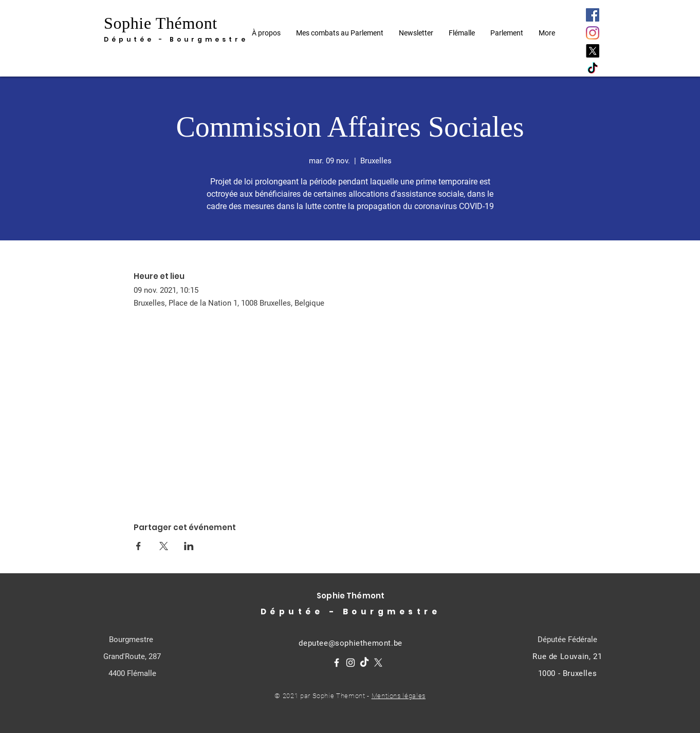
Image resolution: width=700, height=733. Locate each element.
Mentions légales (399, 696)
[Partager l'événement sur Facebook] (139, 546)
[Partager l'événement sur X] (164, 546)
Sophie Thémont (161, 23)
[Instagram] (593, 33)
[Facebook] (593, 15)
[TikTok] (593, 69)
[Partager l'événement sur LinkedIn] (189, 546)
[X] (593, 51)
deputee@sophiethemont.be (350, 643)
